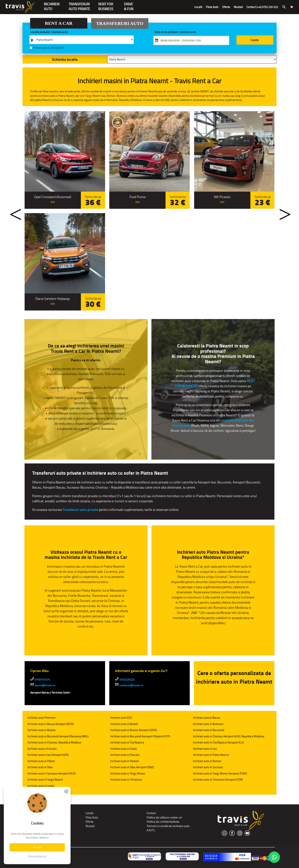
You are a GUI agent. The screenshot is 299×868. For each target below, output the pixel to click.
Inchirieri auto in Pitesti (41, 761)
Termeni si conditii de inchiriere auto (168, 826)
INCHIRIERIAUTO (52, 4)
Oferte (226, 7)
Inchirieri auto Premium (42, 718)
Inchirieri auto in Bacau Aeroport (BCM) (51, 724)
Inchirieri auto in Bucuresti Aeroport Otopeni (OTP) (140, 736)
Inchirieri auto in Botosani (208, 724)
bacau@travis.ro (43, 685)
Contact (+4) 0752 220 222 (262, 7)
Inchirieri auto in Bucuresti (209, 730)
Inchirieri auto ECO (121, 718)
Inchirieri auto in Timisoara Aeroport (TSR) (218, 780)
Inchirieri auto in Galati (123, 749)
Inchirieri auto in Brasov (41, 730)
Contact (151, 813)
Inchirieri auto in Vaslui (41, 786)
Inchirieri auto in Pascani (125, 755)
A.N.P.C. (151, 830)
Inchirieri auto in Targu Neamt (45, 780)
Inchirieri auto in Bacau (207, 718)
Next (281, 212)
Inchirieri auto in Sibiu (40, 767)
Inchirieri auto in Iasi (205, 749)
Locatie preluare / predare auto (49, 32)
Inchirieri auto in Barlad (124, 724)
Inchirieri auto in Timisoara (126, 780)
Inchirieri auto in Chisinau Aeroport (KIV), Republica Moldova (229, 736)
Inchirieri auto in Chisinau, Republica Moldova (54, 742)
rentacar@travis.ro (129, 685)
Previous (12, 212)
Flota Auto (212, 7)
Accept (37, 847)
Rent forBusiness (106, 4)
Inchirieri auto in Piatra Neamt (211, 755)
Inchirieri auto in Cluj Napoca (127, 742)
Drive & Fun (129, 4)
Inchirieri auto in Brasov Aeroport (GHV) (134, 730)
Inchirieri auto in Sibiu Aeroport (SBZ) (132, 767)
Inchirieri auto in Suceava (208, 767)
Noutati (238, 7)
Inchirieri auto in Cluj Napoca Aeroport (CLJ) (218, 742)
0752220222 (125, 680)
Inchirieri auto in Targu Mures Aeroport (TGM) (220, 773)
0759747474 (40, 680)
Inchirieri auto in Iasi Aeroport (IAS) (48, 755)
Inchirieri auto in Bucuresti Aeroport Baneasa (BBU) (58, 736)
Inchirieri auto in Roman (207, 761)
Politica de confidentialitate (163, 822)
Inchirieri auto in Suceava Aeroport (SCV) (51, 773)
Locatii (198, 7)
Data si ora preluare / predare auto (175, 32)
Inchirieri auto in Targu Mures (128, 773)
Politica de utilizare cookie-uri (164, 817)
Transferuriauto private (79, 4)
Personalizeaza (37, 856)
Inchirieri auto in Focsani (42, 749)
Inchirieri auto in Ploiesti (124, 761)
